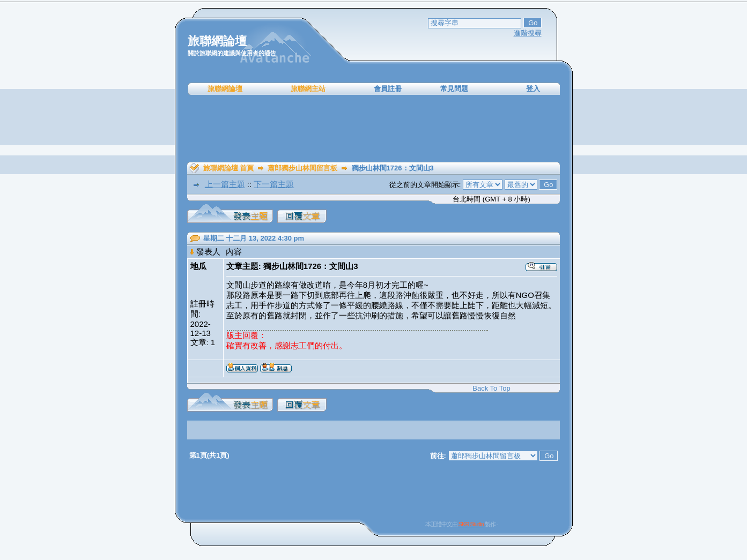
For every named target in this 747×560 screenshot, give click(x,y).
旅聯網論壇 (225, 89)
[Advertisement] (374, 129)
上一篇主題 (225, 184)
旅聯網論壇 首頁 (229, 168)
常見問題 (454, 89)
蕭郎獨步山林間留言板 (302, 168)
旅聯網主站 (308, 89)
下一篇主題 (274, 184)
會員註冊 (388, 89)
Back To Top (491, 388)
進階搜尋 (528, 33)
